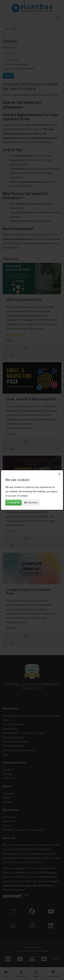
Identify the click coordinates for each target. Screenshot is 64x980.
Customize (31, 503)
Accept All (13, 503)
